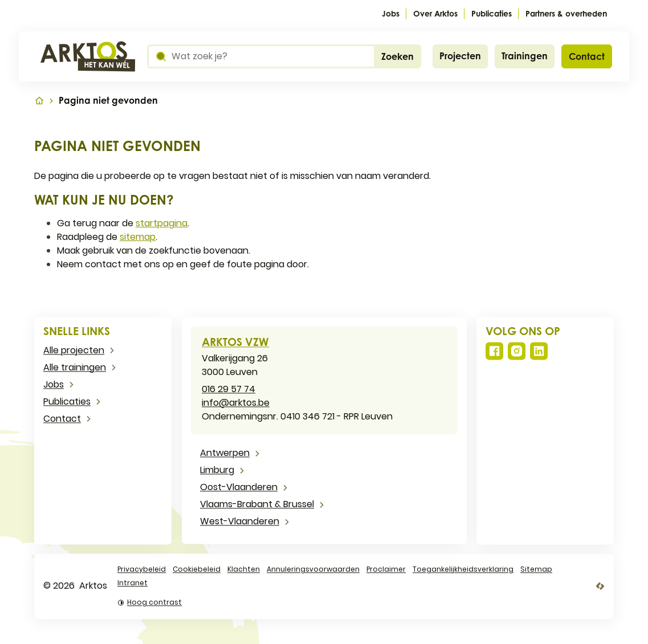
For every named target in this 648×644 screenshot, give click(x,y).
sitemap (138, 237)
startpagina (162, 223)
